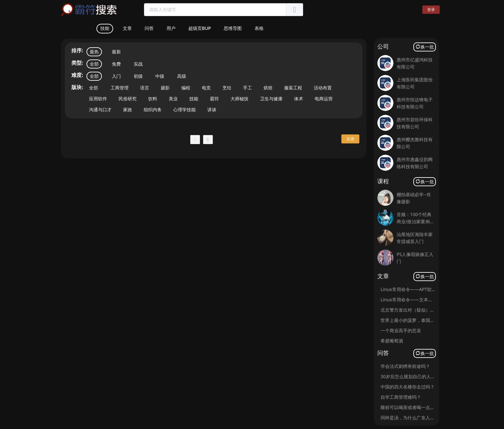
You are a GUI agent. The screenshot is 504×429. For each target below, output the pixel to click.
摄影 (165, 88)
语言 (145, 88)
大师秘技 (239, 99)
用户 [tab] (171, 28)
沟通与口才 (100, 110)
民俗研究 (128, 99)
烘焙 (268, 88)
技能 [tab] (105, 28)
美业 (173, 99)
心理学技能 (184, 110)
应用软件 (98, 99)
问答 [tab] (149, 28)
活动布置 (323, 88)
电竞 (206, 88)
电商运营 (324, 99)
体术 (299, 99)
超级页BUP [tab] (200, 28)
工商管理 (120, 88)
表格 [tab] (259, 28)
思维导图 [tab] (233, 28)
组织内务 (153, 110)
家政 (128, 110)
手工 (248, 88)
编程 (186, 88)
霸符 (214, 99)
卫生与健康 (271, 99)
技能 (194, 99)
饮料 (153, 99)
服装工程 (293, 88)
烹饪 (227, 88)
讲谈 (212, 110)
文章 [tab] (127, 28)
